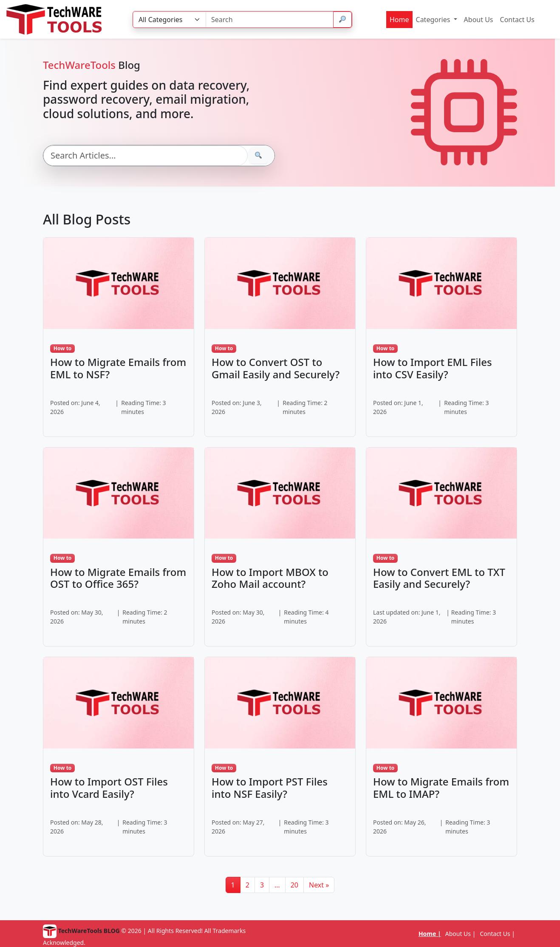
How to (63, 348)
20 (294, 885)
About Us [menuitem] (479, 20)
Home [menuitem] (399, 20)
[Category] (170, 20)
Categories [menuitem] (434, 20)
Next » (319, 885)
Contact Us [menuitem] (517, 20)
